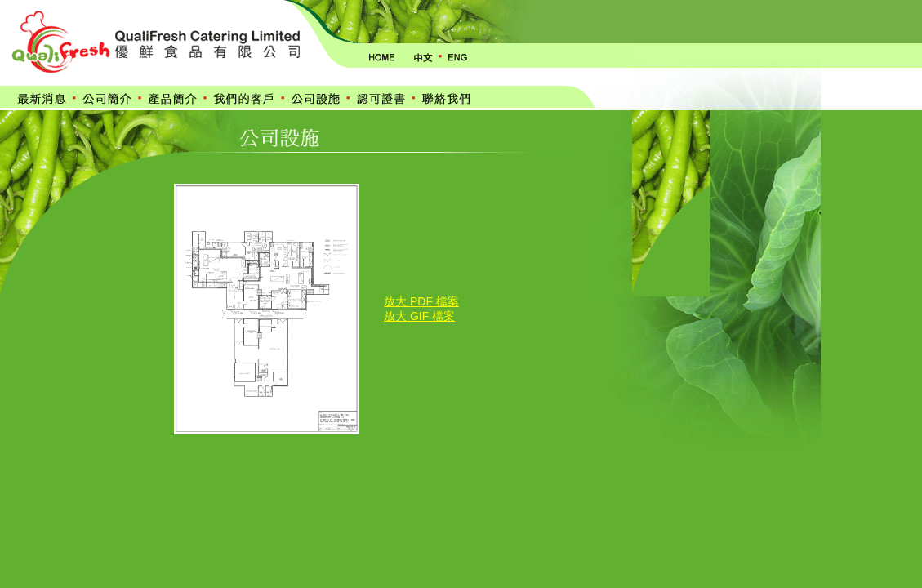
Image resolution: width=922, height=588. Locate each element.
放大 (395, 316)
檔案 (443, 316)
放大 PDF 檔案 (421, 301)
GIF (419, 316)
